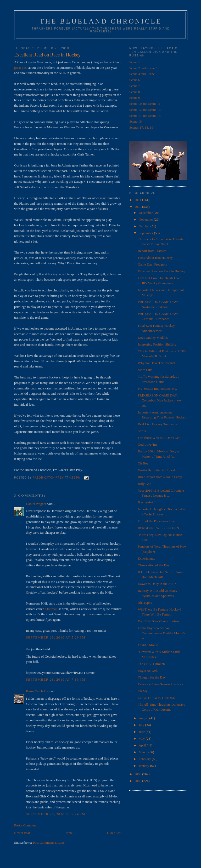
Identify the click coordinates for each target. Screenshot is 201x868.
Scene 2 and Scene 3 (143, 68)
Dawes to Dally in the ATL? (157, 584)
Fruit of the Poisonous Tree (156, 521)
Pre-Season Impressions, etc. (157, 389)
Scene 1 (135, 62)
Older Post (114, 833)
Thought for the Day (152, 677)
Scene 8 (135, 92)
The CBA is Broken (151, 664)
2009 (138, 774)
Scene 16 (135, 121)
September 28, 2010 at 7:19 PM (56, 679)
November (146, 219)
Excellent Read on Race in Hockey (161, 271)
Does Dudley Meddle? (153, 338)
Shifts (142, 431)
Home (69, 833)
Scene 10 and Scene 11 (145, 104)
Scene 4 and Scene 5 (143, 74)
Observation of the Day (154, 565)
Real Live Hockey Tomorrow (158, 424)
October (145, 226)
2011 (138, 200)
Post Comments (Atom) (49, 843)
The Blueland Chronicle (101, 21)
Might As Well (148, 671)
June (142, 732)
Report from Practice (152, 251)
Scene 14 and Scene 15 (145, 116)
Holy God (144, 484)
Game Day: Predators (152, 264)
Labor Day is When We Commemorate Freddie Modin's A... (161, 633)
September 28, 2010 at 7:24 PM (56, 814)
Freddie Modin (148, 645)
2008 (138, 781)
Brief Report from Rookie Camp (160, 477)
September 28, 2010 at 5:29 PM (56, 637)
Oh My (143, 691)
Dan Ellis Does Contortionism (158, 621)
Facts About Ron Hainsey (155, 258)
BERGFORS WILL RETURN (158, 528)
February (145, 759)
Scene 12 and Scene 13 (145, 110)
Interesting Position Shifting (157, 344)
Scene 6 (135, 80)
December (146, 213)
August (144, 718)
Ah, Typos (145, 603)
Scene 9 (135, 98)
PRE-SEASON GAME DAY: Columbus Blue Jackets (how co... (160, 400)
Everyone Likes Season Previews (160, 684)
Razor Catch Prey (38, 691)
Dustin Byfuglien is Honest (156, 470)
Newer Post (22, 833)
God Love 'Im (147, 444)
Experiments (146, 558)
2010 (138, 207)
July (142, 725)
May (142, 738)
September (146, 233)
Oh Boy (143, 463)
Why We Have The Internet (156, 363)
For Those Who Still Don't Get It (160, 438)
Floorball (52, 609)
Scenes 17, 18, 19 (141, 127)
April (143, 745)
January (144, 766)
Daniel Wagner (36, 504)
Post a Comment (25, 825)
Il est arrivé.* (147, 502)
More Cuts (145, 370)
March (144, 752)
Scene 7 (135, 86)
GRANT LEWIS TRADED (156, 698)
